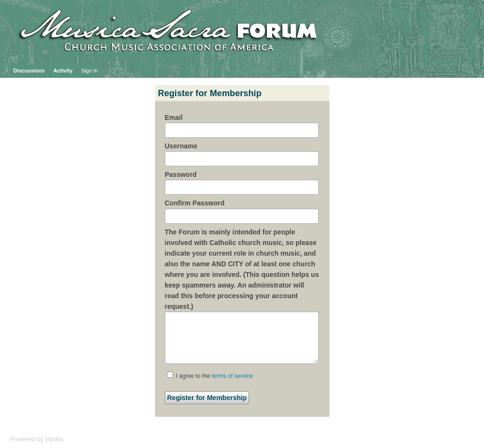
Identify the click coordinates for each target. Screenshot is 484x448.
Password (181, 174)
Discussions (29, 71)
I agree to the (210, 376)
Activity (63, 71)
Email (174, 117)
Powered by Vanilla (37, 439)
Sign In (89, 71)
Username (181, 146)
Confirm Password (195, 203)
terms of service (232, 376)
